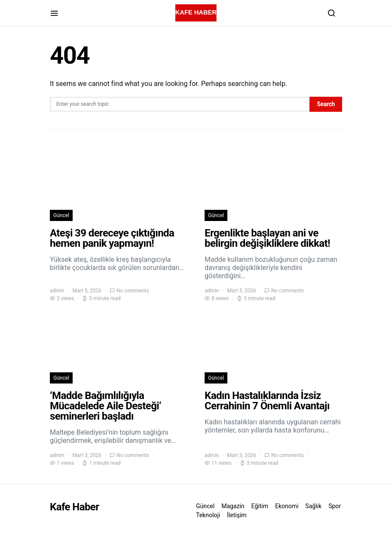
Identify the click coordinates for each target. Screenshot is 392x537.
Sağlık (313, 506)
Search (326, 104)
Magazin (233, 506)
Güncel (61, 215)
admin (57, 291)
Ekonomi (287, 506)
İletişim (237, 515)
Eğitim (260, 506)
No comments (133, 291)
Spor (335, 506)
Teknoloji (208, 515)
